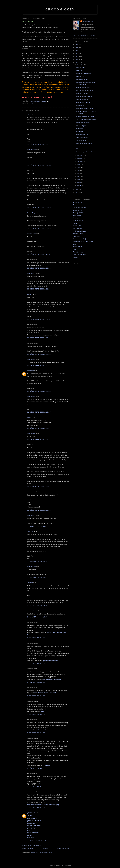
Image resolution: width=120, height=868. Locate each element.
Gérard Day (31, 213)
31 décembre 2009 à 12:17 (39, 366)
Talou (74, 244)
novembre (80, 156)
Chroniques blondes (79, 207)
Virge (74, 249)
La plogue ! (80, 106)
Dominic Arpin (77, 215)
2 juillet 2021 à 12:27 (37, 840)
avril (78, 176)
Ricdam (30, 417)
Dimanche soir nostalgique (85, 109)
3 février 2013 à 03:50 (37, 787)
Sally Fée (30, 531)
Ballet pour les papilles (84, 73)
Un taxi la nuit (77, 247)
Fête (31, 103)
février (79, 182)
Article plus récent (28, 849)
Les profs (79, 70)
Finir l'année (80, 67)
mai (78, 173)
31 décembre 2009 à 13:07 (39, 412)
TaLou (29, 114)
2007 (77, 192)
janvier (79, 185)
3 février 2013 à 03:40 (37, 714)
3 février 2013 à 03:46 (37, 768)
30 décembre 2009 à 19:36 (39, 165)
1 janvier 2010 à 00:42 (37, 578)
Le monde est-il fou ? (83, 123)
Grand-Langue (77, 228)
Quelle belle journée (83, 103)
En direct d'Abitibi (78, 221)
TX (39, 784)
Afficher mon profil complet (84, 35)
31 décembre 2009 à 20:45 (39, 510)
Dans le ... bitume (82, 94)
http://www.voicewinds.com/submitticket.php (43, 805)
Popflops (47, 765)
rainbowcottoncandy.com (52, 679)
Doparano (31, 371)
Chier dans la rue (82, 135)
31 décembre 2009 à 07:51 (39, 319)
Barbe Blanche (78, 202)
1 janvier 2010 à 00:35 (37, 561)
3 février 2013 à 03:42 (37, 733)
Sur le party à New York (84, 152)
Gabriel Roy (77, 226)
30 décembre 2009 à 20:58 (39, 268)
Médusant (80, 149)
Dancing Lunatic (78, 213)
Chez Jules (76, 205)
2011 (77, 56)
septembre (81, 162)
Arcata (43, 711)
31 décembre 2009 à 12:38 (39, 391)
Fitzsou (75, 223)
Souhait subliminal (82, 100)
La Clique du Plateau (80, 231)
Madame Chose (78, 234)
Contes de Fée (78, 210)
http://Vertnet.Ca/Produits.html (45, 693)
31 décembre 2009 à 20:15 (39, 487)
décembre (80, 65)
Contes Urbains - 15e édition (86, 117)
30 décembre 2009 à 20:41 (39, 254)
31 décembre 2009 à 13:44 (39, 428)
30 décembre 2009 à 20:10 (39, 208)
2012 (77, 53)
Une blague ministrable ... (85, 97)
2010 (77, 59)
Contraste (80, 129)
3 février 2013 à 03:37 (37, 682)
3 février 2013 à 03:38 (37, 696)
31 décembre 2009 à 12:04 (39, 338)
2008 (77, 189)
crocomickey (60, 9)
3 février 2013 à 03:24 (37, 664)
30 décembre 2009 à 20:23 (39, 229)
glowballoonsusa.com (51, 661)
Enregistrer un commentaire (31, 845)
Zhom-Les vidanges (79, 255)
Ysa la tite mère (78, 252)
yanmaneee (31, 813)
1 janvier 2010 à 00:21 (37, 526)
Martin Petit (76, 236)
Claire (29, 294)
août (78, 165)
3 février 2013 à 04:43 (37, 808)
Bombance (80, 76)
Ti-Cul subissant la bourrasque (86, 120)
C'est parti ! (80, 132)
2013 (77, 50)
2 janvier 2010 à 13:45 (37, 606)
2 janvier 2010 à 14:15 (37, 617)
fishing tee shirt (42, 730)
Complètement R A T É (84, 88)
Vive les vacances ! (83, 138)
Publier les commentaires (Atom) (42, 853)
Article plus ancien (63, 849)
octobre (79, 159)
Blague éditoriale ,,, (83, 79)
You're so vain (81, 141)
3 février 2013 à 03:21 (37, 638)
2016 (77, 44)
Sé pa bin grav (81, 126)
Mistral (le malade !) (79, 239)
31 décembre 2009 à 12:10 (39, 354)
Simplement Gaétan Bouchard (83, 242)
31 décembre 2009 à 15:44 (39, 440)
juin (78, 170)
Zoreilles (30, 583)
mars (79, 179)
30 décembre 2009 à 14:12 (39, 144)
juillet (79, 167)
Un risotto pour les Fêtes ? (85, 91)
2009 (77, 62)
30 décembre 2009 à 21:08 (39, 289)
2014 (77, 47)
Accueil (46, 849)
